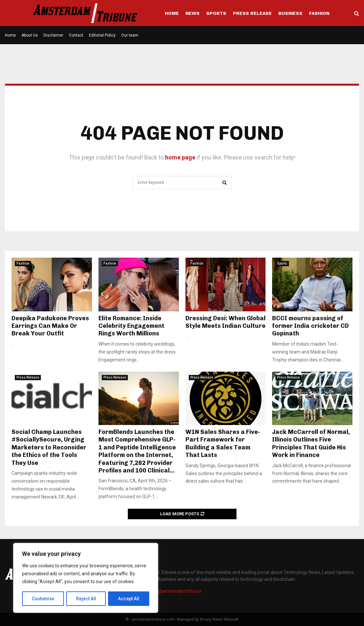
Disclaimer (53, 35)
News (193, 13)
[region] (86, 578)
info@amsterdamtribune (176, 591)
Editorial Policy (102, 35)
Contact (76, 35)
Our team (130, 35)
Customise (43, 599)
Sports (216, 13)
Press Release (252, 13)
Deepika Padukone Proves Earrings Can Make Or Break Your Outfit (50, 326)
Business (290, 13)
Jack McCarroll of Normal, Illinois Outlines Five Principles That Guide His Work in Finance (311, 443)
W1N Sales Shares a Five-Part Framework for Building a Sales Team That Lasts (223, 443)
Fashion (319, 13)
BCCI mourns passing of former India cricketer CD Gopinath (310, 326)
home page (180, 157)
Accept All (129, 599)
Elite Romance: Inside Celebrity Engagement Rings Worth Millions (131, 326)
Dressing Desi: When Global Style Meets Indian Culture (225, 322)
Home (172, 13)
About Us (30, 35)
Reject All (87, 599)
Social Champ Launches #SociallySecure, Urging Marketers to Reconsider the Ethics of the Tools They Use (49, 447)
